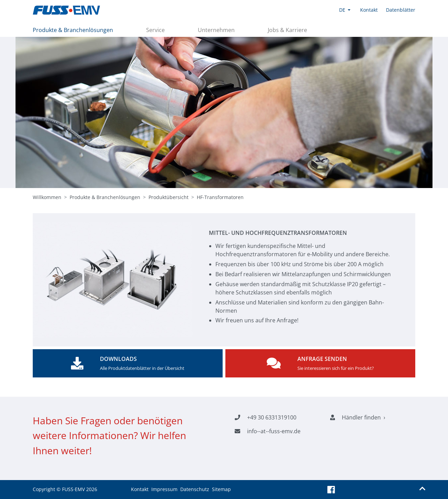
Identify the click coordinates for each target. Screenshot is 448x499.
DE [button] (342, 10)
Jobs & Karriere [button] (287, 30)
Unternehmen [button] (216, 30)
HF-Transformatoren (220, 197)
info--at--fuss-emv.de (274, 431)
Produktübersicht (169, 197)
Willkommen (47, 197)
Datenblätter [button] (401, 10)
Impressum (164, 489)
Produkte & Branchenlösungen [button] (73, 30)
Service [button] (155, 30)
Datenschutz (195, 489)
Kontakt (140, 489)
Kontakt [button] (369, 10)
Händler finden (361, 417)
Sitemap (221, 489)
